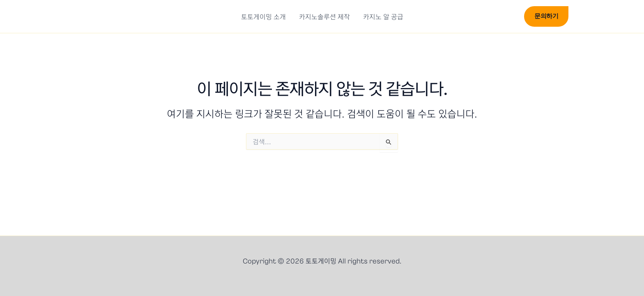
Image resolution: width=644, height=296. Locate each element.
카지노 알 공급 (383, 16)
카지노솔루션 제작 (324, 16)
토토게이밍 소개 (263, 16)
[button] (511, 18)
